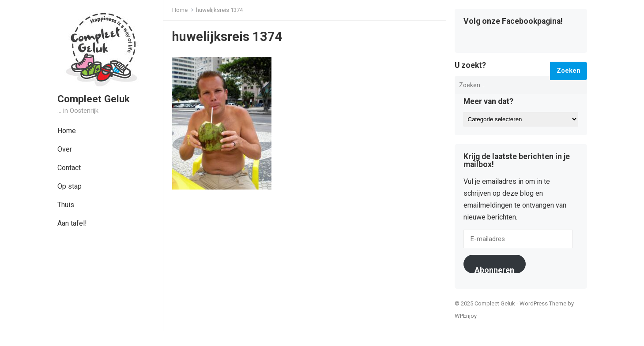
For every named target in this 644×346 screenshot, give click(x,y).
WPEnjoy (466, 316)
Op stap (70, 186)
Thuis (66, 205)
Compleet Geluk (94, 99)
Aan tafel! (72, 223)
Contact (69, 168)
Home (67, 131)
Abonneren (494, 269)
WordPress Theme (543, 303)
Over (65, 149)
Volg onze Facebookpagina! (513, 22)
